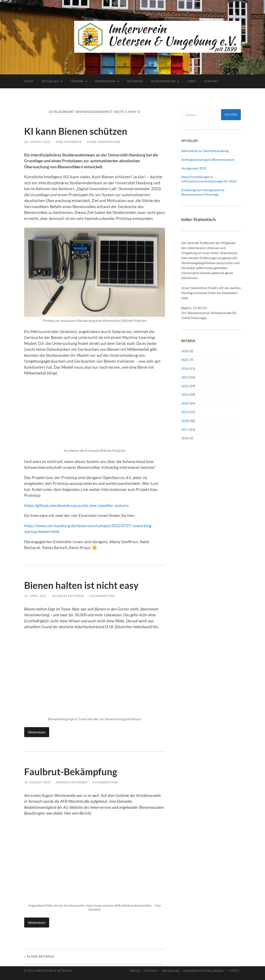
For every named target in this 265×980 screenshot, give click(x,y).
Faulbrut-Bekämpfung (71, 772)
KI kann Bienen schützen (76, 131)
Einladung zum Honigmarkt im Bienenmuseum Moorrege (203, 192)
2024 (185, 368)
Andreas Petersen (68, 596)
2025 (185, 360)
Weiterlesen (37, 732)
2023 (185, 377)
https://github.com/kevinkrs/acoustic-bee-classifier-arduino (76, 505)
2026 (185, 351)
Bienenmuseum (163, 81)
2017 (185, 429)
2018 (185, 421)
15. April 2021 (36, 596)
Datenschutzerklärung (204, 971)
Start (29, 81)
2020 (185, 403)
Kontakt (211, 81)
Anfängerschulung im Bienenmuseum (208, 159)
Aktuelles (50, 81)
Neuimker (135, 81)
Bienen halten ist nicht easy (81, 585)
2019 (185, 412)
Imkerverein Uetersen (54, 971)
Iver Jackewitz (69, 142)
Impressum (171, 971)
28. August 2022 (37, 142)
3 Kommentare (102, 596)
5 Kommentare (105, 782)
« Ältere (39, 956)
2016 (185, 438)
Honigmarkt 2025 (194, 168)
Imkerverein (105, 81)
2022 (185, 386)
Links (191, 81)
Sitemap (151, 971)
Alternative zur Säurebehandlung (205, 151)
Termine (77, 81)
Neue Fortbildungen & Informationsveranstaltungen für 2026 (209, 179)
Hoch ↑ (235, 971)
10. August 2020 (37, 782)
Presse (135, 971)
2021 (185, 394)
